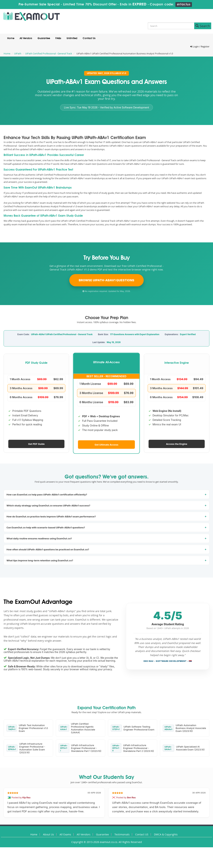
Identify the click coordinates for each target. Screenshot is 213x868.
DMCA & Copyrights (166, 834)
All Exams (65, 834)
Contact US (142, 834)
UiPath (18, 53)
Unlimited (72, 38)
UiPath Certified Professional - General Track (49, 53)
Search (203, 26)
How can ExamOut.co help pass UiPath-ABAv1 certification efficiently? (47, 495)
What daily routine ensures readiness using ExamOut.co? (39, 538)
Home (11, 38)
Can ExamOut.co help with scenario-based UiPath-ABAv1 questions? (46, 527)
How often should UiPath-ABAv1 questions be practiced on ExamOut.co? (48, 549)
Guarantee (44, 38)
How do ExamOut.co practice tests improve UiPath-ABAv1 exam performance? (51, 516)
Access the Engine (177, 444)
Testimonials (122, 834)
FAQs (58, 38)
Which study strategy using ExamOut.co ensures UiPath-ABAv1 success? (48, 505)
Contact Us (89, 38)
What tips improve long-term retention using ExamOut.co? (40, 560)
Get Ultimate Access (106, 444)
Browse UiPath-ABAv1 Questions (107, 280)
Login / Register (200, 46)
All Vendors (26, 38)
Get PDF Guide (36, 444)
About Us (48, 834)
